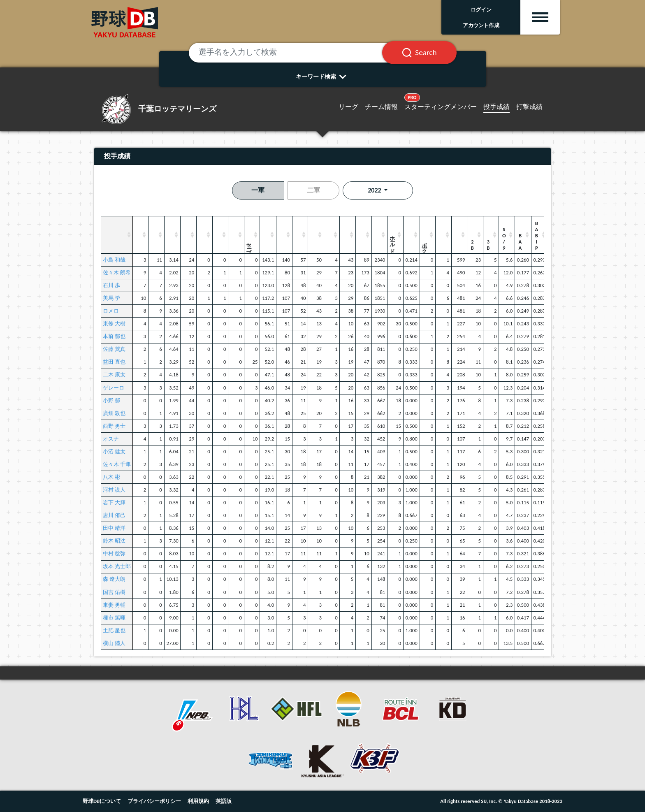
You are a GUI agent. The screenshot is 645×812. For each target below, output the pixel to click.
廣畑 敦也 (114, 413)
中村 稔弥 (114, 553)
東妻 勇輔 (114, 605)
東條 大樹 (114, 324)
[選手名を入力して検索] (296, 53)
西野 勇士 (114, 426)
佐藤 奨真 (114, 349)
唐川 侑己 (114, 515)
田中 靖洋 (114, 528)
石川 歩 (111, 285)
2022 (375, 190)
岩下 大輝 (114, 502)
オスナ (111, 439)
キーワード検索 (323, 77)
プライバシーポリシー (154, 801)
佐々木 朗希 (117, 273)
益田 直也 (114, 362)
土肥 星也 (114, 630)
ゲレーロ (114, 388)
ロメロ (111, 311)
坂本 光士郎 (117, 566)
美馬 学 (111, 298)
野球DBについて (102, 801)
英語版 (224, 801)
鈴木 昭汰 (114, 541)
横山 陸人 (114, 643)
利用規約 (198, 801)
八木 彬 (111, 477)
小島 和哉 (114, 260)
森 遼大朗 (114, 579)
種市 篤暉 (114, 618)
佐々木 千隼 (117, 464)
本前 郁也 (114, 336)
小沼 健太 (114, 451)
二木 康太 (114, 375)
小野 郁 (111, 400)
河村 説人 (114, 490)
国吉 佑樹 (114, 592)
